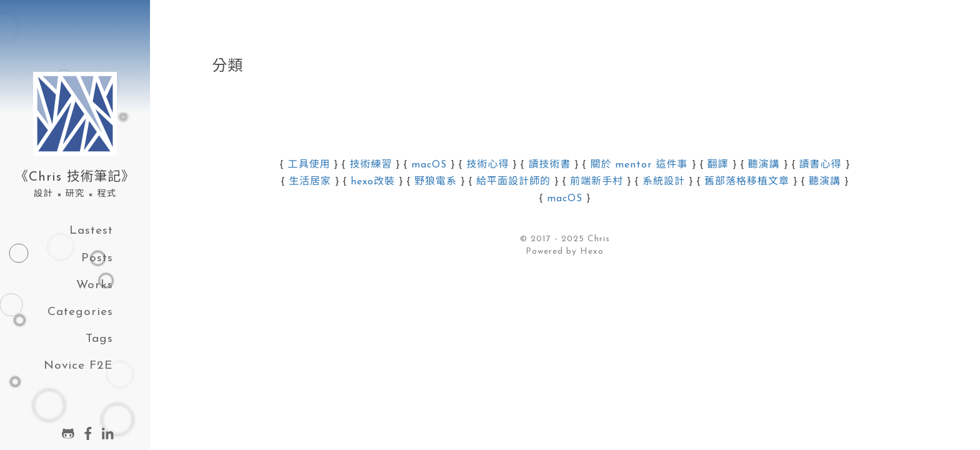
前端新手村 (597, 182)
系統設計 (664, 182)
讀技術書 (549, 165)
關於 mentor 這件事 (639, 165)
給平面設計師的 (513, 182)
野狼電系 (436, 182)
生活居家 (310, 182)
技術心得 (487, 165)
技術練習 (371, 165)
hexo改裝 (373, 182)
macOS (429, 165)
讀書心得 (821, 165)
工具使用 (309, 165)
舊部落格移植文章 (747, 182)
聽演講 (764, 165)
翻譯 (718, 165)
